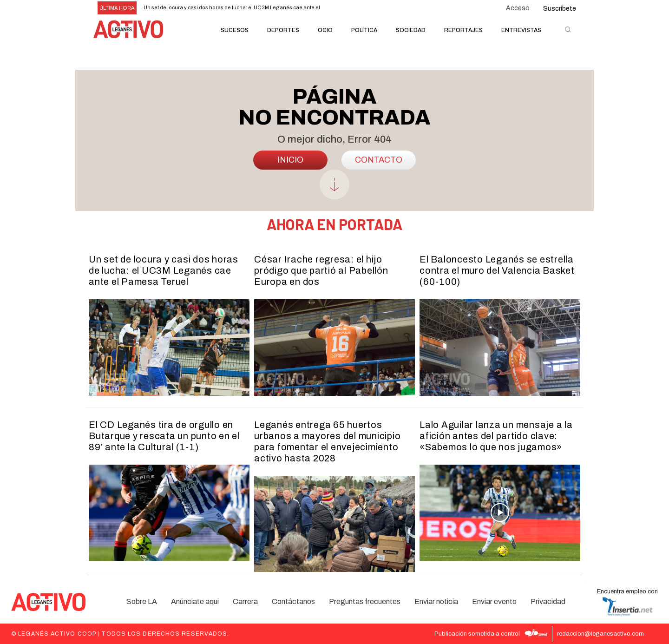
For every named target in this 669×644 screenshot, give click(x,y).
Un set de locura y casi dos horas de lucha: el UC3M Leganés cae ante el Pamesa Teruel (164, 270)
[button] (568, 29)
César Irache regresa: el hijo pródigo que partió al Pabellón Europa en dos (321, 270)
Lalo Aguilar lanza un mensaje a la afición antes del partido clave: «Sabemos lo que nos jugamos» (496, 436)
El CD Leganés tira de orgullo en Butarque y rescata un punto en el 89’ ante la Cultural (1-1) (164, 436)
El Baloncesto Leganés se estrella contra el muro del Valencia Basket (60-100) (497, 270)
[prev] (333, 8)
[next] (348, 8)
